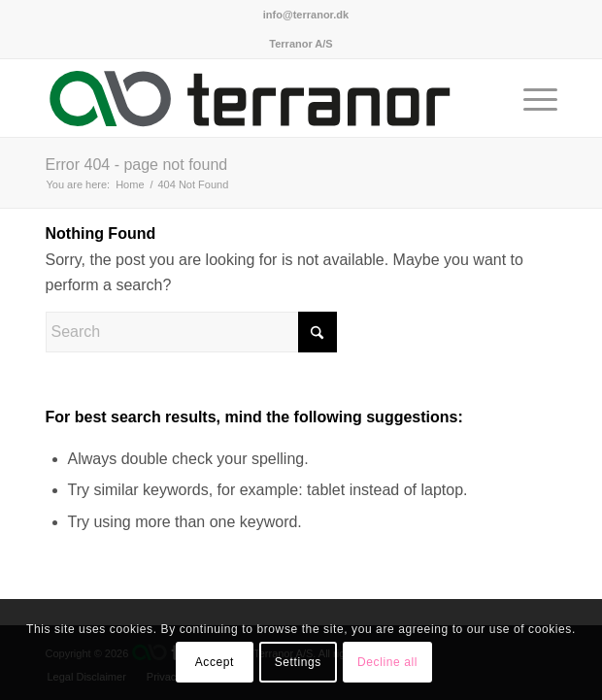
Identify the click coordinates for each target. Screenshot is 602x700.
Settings (298, 662)
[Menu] (531, 98)
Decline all (387, 662)
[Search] (191, 332)
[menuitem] (306, 15)
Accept (215, 662)
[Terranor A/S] (251, 98)
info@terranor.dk (306, 15)
